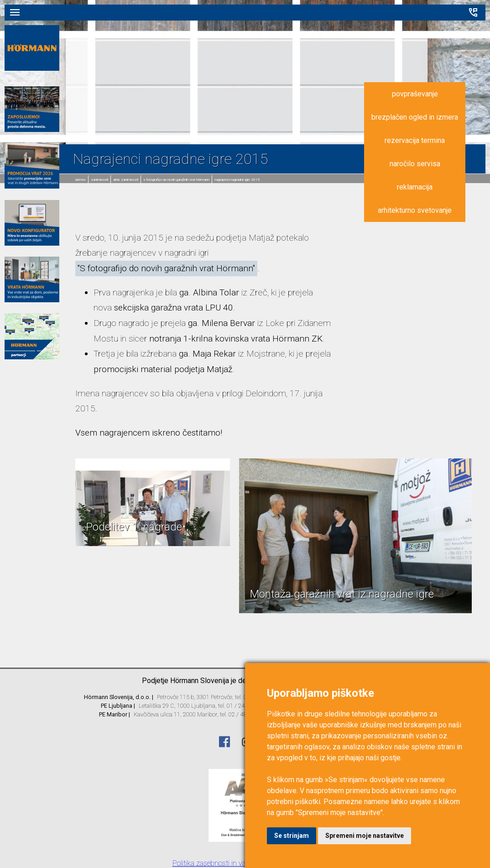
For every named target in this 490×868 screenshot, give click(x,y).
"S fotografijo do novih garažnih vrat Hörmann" (166, 268)
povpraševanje (415, 94)
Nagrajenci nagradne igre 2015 (237, 180)
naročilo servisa (415, 164)
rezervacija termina (415, 140)
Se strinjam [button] (292, 836)
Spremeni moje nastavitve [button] (365, 836)
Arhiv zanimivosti (126, 180)
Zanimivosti (99, 180)
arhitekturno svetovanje (415, 210)
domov (81, 180)
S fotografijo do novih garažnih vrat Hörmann (176, 180)
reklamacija (415, 187)
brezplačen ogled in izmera (415, 117)
